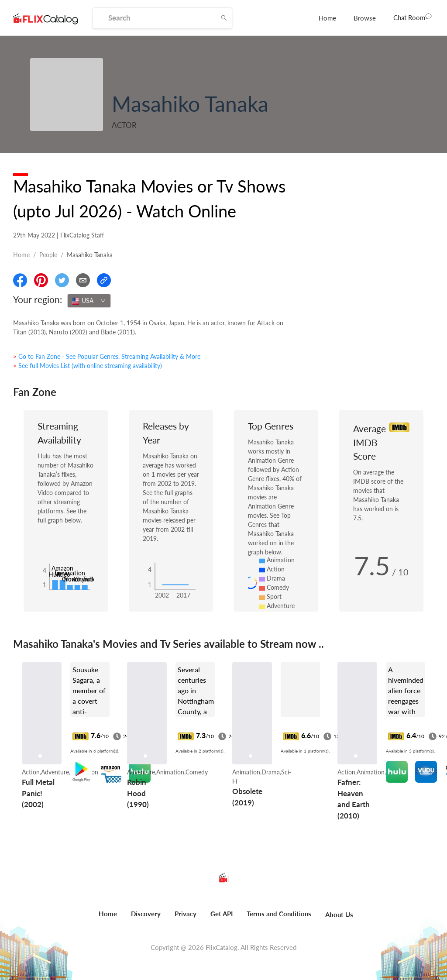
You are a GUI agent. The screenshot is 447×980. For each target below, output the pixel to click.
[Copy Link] (104, 280)
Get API (222, 914)
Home (327, 18)
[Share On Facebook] (20, 280)
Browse (365, 18)
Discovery (146, 914)
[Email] (83, 280)
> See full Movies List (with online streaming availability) (88, 366)
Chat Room (413, 17)
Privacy (186, 914)
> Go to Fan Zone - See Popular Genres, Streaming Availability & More (107, 356)
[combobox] (89, 301)
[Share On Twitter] (62, 280)
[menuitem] (327, 18)
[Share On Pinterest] (41, 280)
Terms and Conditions (279, 914)
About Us (339, 915)
